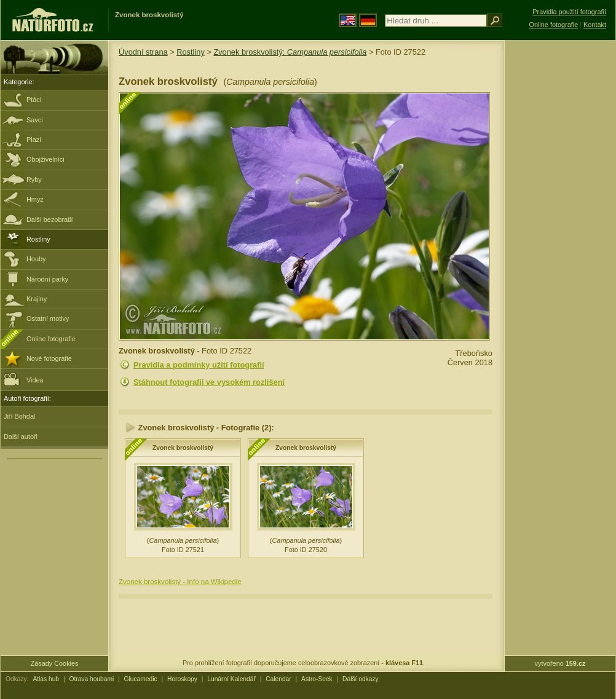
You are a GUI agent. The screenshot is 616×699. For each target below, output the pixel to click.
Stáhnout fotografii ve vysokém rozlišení (209, 382)
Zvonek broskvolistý (183, 448)
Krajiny (37, 299)
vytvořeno (560, 663)
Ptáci (34, 100)
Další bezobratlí (50, 219)
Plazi (34, 140)
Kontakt (595, 25)
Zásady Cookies (55, 663)
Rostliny (38, 239)
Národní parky (47, 279)
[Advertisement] (560, 237)
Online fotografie (51, 339)
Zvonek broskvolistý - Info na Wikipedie (180, 582)
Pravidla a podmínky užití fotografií (199, 365)
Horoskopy (182, 679)
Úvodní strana (143, 52)
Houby (36, 259)
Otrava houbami (91, 679)
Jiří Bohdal (19, 416)
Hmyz (35, 199)
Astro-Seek (317, 679)
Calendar (278, 679)
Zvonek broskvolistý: (290, 52)
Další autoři (21, 436)
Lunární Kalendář (231, 679)
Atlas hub (46, 679)
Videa (24, 379)
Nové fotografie (49, 358)
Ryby (34, 180)
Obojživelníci (45, 159)
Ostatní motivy (48, 318)
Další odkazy (361, 679)
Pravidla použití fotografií (569, 12)
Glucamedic (141, 679)
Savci (35, 120)
